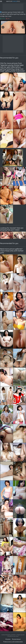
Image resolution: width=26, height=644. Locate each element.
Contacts (8, 639)
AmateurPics (13, 1)
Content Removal (16, 639)
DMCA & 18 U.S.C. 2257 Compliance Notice (13, 642)
